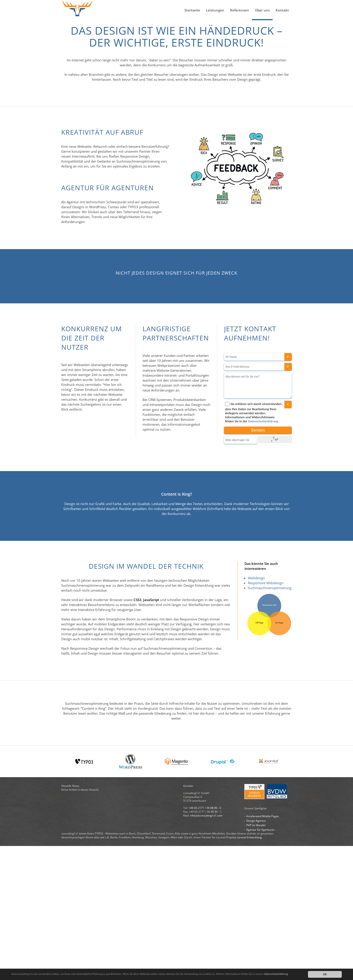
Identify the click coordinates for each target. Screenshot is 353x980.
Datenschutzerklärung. (25, 976)
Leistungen (215, 10)
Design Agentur (256, 955)
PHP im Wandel (256, 959)
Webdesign (256, 712)
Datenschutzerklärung (263, 555)
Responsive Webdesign (266, 717)
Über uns (262, 10)
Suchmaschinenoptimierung (270, 722)
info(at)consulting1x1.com (206, 950)
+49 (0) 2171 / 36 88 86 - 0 (205, 942)
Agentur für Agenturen (260, 964)
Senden (258, 564)
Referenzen (240, 10)
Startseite (192, 10)
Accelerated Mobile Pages (263, 950)
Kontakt (282, 10)
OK (325, 974)
